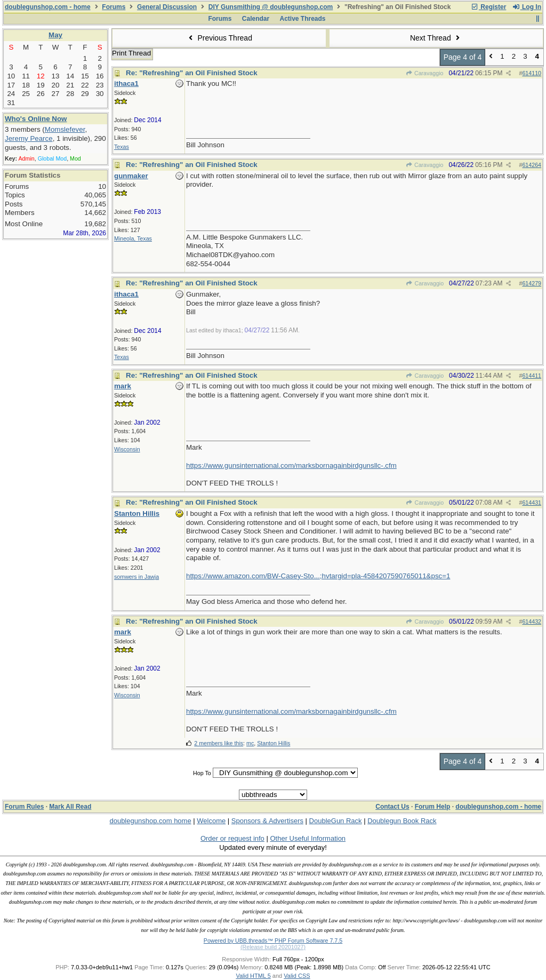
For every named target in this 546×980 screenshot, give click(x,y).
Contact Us (392, 807)
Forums (114, 7)
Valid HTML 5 (253, 976)
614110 (532, 73)
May (55, 35)
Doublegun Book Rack (402, 821)
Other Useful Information (308, 838)
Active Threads (303, 19)
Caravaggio (425, 73)
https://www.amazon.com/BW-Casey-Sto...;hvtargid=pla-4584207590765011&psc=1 (318, 576)
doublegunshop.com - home (48, 7)
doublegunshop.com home (150, 821)
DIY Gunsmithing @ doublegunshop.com (271, 7)
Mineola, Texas (133, 238)
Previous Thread (219, 38)
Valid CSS (297, 976)
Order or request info (232, 838)
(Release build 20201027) (273, 947)
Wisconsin (127, 449)
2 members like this (219, 743)
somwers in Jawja (136, 577)
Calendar (256, 19)
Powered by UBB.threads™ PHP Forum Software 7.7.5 (273, 941)
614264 (532, 165)
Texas (122, 147)
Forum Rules (24, 807)
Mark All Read (70, 807)
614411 (532, 376)
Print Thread (131, 53)
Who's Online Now (36, 119)
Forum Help (433, 807)
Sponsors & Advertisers (267, 821)
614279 (532, 283)
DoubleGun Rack (336, 821)
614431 (532, 503)
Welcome (211, 821)
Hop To (202, 773)
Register (488, 7)
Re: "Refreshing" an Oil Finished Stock (192, 73)
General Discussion (167, 7)
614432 (532, 622)
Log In (527, 7)
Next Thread (436, 38)
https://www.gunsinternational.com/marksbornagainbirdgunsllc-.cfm (291, 465)
